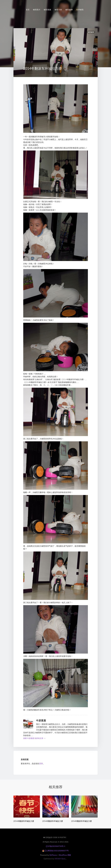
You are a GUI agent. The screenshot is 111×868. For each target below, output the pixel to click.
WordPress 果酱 (65, 855)
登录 (41, 763)
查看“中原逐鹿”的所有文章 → (34, 738)
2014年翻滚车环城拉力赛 (24, 821)
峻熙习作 (58, 10)
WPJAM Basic (60, 859)
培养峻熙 (80, 10)
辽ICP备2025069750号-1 (55, 846)
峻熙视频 (47, 10)
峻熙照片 (37, 10)
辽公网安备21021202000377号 (55, 851)
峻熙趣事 (69, 10)
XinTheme (53, 855)
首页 (28, 10)
